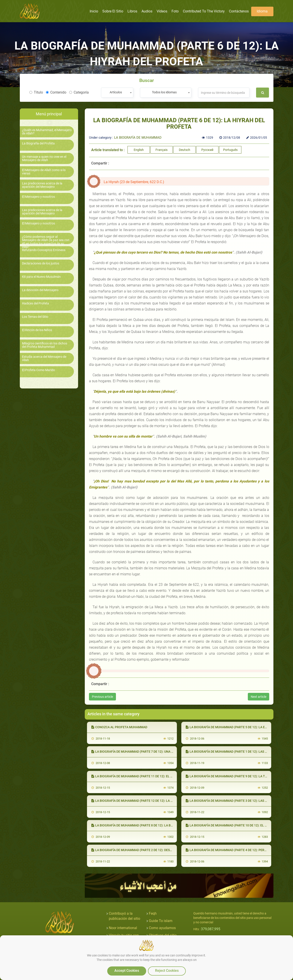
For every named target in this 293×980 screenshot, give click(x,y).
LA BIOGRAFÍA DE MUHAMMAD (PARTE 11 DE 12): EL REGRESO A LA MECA (146, 776)
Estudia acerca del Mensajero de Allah (44, 358)
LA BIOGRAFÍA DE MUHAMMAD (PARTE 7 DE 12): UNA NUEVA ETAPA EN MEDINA (150, 752)
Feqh (153, 913)
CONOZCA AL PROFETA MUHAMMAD (119, 727)
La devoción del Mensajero (40, 290)
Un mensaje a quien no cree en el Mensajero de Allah (44, 158)
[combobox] (117, 93)
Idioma (262, 11)
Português (230, 150)
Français (162, 150)
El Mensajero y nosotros (38, 197)
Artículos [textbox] (116, 92)
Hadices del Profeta (35, 303)
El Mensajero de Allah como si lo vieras (44, 172)
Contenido (56, 92)
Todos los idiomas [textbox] (164, 92)
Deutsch (185, 150)
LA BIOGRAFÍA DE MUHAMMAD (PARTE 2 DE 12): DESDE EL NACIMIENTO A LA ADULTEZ (155, 850)
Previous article (102, 697)
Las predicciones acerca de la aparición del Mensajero (42, 185)
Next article (259, 697)
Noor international (123, 928)
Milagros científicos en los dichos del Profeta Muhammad (45, 345)
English (139, 150)
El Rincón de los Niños (37, 330)
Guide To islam (161, 921)
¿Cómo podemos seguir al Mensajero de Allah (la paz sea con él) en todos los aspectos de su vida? (46, 242)
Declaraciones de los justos (41, 263)
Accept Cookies (127, 971)
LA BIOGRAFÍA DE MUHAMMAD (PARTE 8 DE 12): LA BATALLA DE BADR (143, 825)
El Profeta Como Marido (38, 370)
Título (36, 92)
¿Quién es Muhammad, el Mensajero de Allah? (47, 132)
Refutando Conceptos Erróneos (44, 250)
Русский (207, 150)
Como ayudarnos (162, 928)
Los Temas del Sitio (35, 317)
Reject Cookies (167, 971)
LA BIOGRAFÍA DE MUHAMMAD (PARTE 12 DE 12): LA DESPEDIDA (139, 801)
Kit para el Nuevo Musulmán (41, 277)
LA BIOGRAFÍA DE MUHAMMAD (138, 138)
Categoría (79, 92)
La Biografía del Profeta (38, 143)
